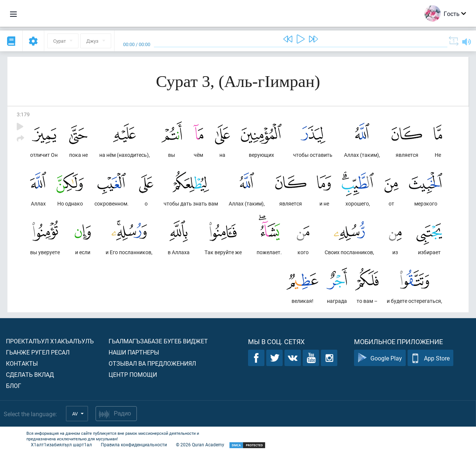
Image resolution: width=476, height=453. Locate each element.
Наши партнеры (134, 352)
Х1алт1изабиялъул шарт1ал (61, 444)
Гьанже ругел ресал (38, 352)
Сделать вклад (30, 374)
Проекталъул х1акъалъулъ (50, 341)
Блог (14, 386)
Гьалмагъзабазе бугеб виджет (158, 341)
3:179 (23, 114)
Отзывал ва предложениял (152, 363)
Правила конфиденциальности (134, 444)
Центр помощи (133, 374)
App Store (430, 358)
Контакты (22, 363)
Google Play (380, 358)
